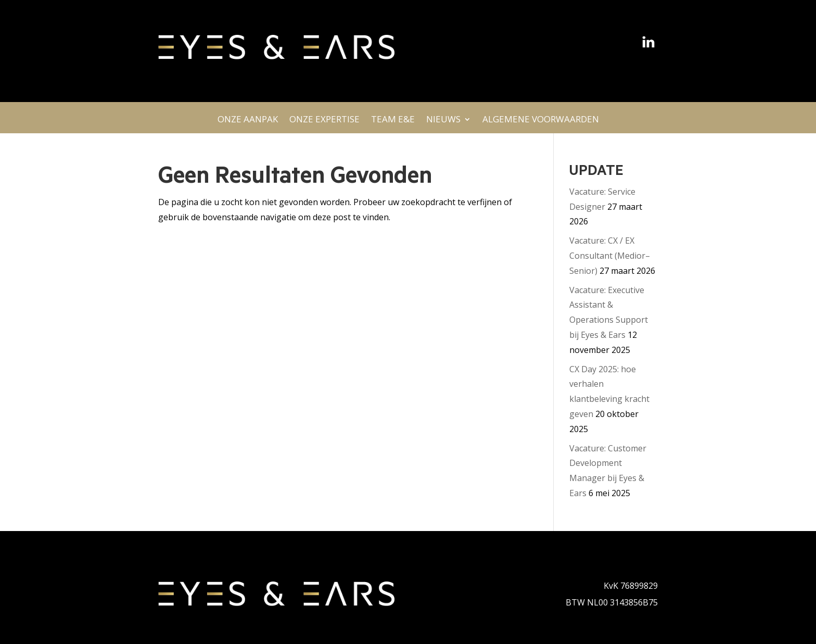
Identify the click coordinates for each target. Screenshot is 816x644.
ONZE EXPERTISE (324, 122)
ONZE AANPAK (248, 122)
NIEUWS (443, 122)
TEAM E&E (393, 122)
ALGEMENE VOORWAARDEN (541, 122)
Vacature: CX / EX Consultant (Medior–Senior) (610, 256)
